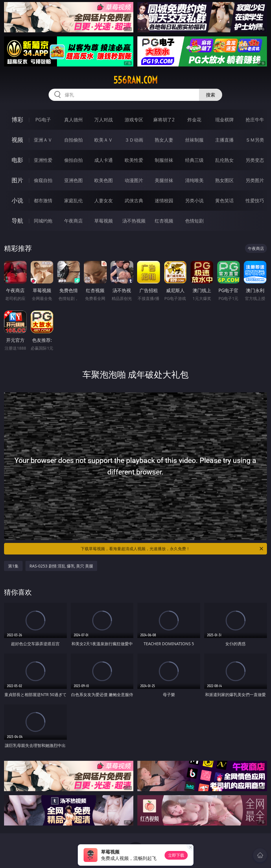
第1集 (13, 566)
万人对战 (104, 120)
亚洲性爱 (43, 160)
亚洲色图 (73, 180)
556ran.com (135, 80)
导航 (17, 221)
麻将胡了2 (164, 120)
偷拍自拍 (73, 160)
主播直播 (224, 140)
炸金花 (194, 120)
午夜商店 (73, 221)
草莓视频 (104, 221)
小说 (17, 200)
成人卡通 (104, 160)
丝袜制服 (194, 140)
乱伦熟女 (224, 160)
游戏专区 (134, 120)
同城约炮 (43, 221)
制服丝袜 (164, 160)
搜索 (211, 95)
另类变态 (255, 160)
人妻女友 (104, 201)
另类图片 (255, 180)
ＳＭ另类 (255, 140)
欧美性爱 (134, 160)
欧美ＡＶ (104, 140)
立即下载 (176, 855)
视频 (17, 140)
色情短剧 (194, 221)
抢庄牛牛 (255, 120)
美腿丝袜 (164, 180)
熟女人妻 (164, 140)
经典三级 (194, 160)
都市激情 (43, 201)
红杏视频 (164, 221)
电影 (17, 160)
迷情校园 (164, 201)
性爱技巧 (255, 201)
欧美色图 (104, 180)
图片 (17, 180)
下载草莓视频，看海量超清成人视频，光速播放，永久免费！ (172, 549)
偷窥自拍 (43, 180)
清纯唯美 (194, 180)
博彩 (17, 119)
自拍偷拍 (73, 140)
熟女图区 (224, 180)
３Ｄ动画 (134, 140)
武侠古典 (134, 201)
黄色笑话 (224, 201)
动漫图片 (134, 180)
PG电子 (43, 120)
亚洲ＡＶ (43, 140)
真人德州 (73, 120)
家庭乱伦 (73, 201)
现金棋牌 (224, 120)
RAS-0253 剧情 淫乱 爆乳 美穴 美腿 (61, 566)
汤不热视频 (134, 221)
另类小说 (194, 201)
